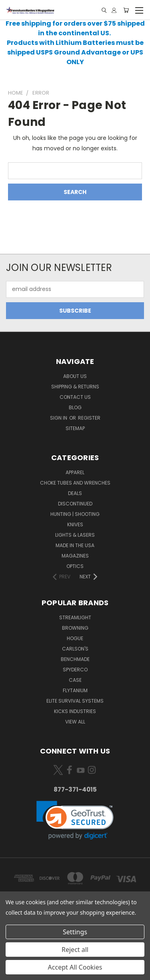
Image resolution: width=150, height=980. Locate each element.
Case (75, 680)
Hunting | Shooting (75, 514)
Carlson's (75, 649)
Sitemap (75, 428)
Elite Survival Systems (75, 701)
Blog (75, 407)
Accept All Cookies (75, 967)
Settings (75, 932)
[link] (75, 820)
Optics (75, 566)
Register (89, 418)
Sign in (59, 418)
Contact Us (75, 397)
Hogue (75, 638)
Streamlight (75, 617)
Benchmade (75, 659)
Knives (75, 524)
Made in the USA (75, 545)
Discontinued (75, 504)
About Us (75, 376)
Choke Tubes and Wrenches (75, 483)
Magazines (75, 556)
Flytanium (75, 690)
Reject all (75, 950)
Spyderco (75, 670)
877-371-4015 (75, 789)
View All (75, 722)
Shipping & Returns (75, 387)
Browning (75, 628)
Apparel (75, 472)
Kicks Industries (75, 711)
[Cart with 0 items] (126, 10)
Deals (75, 493)
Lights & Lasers (75, 535)
